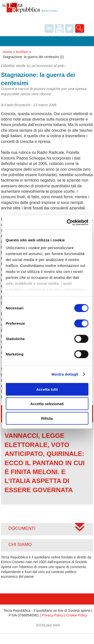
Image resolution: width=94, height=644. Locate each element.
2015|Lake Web (48, 625)
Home (7, 52)
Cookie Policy (77, 615)
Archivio (22, 52)
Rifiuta (47, 418)
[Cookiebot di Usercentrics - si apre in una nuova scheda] (67, 223)
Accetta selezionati (47, 404)
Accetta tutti (47, 389)
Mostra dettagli (65, 374)
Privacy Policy (52, 615)
